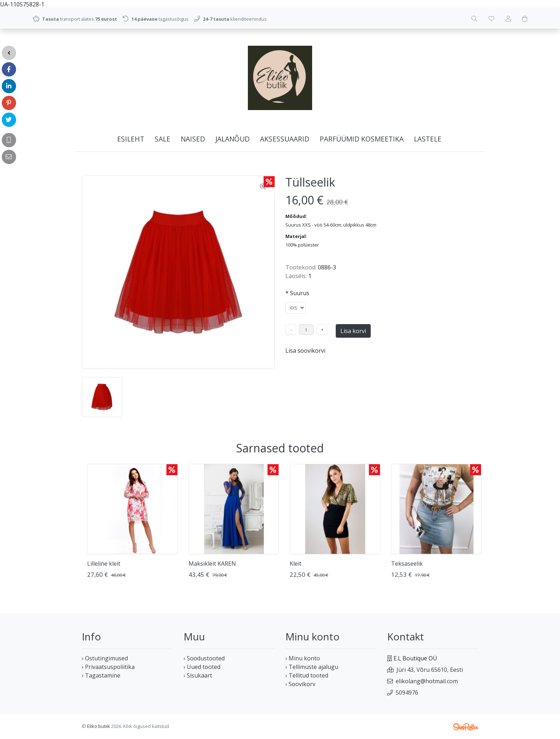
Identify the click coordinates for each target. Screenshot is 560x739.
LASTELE (428, 139)
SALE (162, 139)
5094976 (407, 693)
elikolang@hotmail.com (427, 681)
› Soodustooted (204, 658)
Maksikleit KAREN (212, 564)
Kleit (296, 564)
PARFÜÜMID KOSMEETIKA (362, 139)
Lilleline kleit (104, 564)
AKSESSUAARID (285, 139)
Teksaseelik (407, 564)
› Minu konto (303, 658)
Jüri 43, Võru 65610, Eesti (430, 670)
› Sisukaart (198, 675)
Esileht (131, 139)
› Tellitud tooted (307, 675)
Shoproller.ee (466, 727)
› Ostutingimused (105, 658)
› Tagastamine (101, 675)
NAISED (193, 139)
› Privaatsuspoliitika (108, 667)
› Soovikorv (300, 684)
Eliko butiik (99, 726)
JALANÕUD (232, 139)
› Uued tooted (202, 667)
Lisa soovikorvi (305, 351)
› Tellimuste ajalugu (312, 667)
